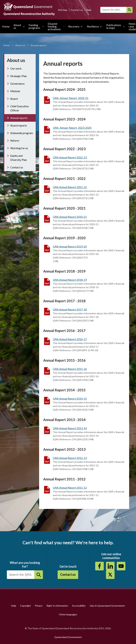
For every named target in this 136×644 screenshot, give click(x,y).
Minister (15, 91)
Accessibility (79, 606)
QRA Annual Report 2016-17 (70, 339)
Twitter (110, 575)
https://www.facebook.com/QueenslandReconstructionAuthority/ (99, 566)
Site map (63, 10)
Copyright (25, 606)
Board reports (19, 125)
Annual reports (19, 118)
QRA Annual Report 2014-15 (70, 398)
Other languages (68, 614)
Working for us (19, 148)
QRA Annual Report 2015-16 (70, 369)
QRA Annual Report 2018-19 (70, 280)
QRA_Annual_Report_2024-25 (71, 98)
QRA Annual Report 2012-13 (70, 458)
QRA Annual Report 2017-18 (70, 309)
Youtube (121, 566)
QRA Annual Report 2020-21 (70, 217)
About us (17, 26)
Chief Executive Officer (19, 108)
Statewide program (22, 133)
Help (89, 10)
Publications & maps (114, 26)
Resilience (93, 26)
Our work (16, 68)
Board (14, 99)
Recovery (74, 26)
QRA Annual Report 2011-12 (70, 488)
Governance (17, 84)
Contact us (77, 10)
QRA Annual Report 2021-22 (70, 187)
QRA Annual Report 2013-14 (70, 428)
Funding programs (34, 26)
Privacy (39, 606)
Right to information (57, 606)
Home (6, 26)
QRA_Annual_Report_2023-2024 (72, 128)
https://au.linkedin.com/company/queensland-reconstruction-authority (110, 566)
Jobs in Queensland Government (107, 606)
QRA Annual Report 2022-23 (70, 157)
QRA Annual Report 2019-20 (70, 246)
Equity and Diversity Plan (19, 158)
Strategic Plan (19, 76)
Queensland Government (68, 637)
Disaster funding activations (54, 26)
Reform (15, 140)
